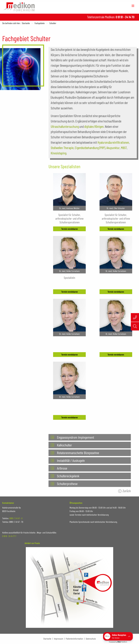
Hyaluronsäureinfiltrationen (113, 142)
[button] (118, 636)
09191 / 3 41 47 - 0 (16, 518)
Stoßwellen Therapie (62, 148)
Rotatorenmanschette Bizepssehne (78, 453)
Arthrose (62, 468)
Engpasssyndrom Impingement (76, 437)
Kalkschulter (64, 445)
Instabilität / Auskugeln (71, 460)
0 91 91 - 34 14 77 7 (9, 536)
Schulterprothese (67, 484)
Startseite (26, 23)
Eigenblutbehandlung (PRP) (90, 148)
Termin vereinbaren (69, 229)
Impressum (59, 639)
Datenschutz (91, 639)
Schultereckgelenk (68, 476)
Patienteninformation (74, 639)
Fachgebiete (40, 23)
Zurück (127, 491)
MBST (124, 148)
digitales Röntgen (94, 126)
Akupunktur (113, 148)
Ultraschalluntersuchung (65, 126)
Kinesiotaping (59, 153)
